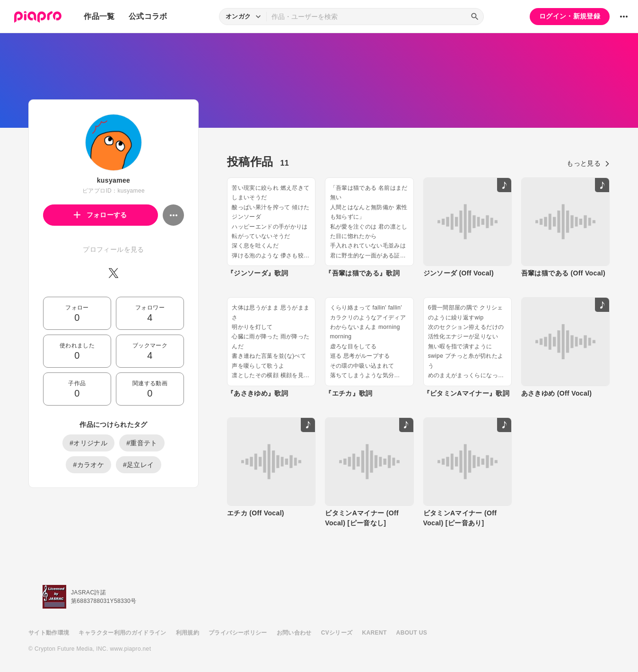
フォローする (101, 215)
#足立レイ (139, 465)
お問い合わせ (294, 633)
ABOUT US (412, 633)
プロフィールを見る (113, 249)
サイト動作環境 (49, 633)
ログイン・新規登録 (570, 16)
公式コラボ (148, 16)
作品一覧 (99, 16)
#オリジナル (88, 443)
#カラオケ (88, 465)
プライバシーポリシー (238, 633)
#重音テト (142, 443)
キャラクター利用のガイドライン (122, 633)
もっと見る (588, 163)
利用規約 (188, 633)
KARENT (375, 633)
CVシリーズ (337, 633)
